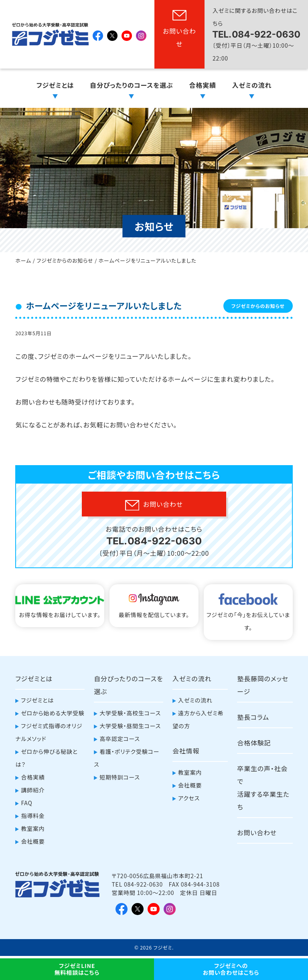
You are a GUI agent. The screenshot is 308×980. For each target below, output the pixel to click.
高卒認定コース (120, 739)
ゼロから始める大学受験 (53, 713)
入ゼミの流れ (252, 85)
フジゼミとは (55, 85)
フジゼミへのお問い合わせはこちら (231, 969)
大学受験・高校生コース (130, 713)
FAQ (26, 803)
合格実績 (203, 85)
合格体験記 (254, 743)
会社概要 (33, 841)
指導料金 (33, 816)
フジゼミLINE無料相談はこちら (77, 969)
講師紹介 (33, 790)
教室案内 (33, 828)
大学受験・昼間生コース (130, 726)
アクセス (189, 798)
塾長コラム (253, 717)
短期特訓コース (120, 777)
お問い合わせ (179, 37)
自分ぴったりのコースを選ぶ (131, 85)
